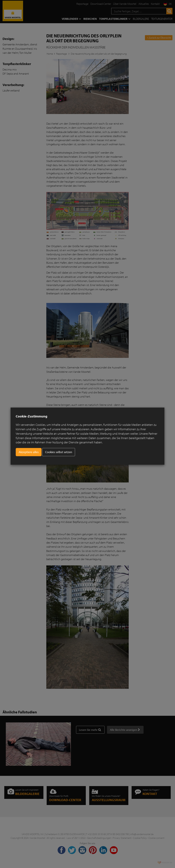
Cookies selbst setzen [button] (59, 452)
